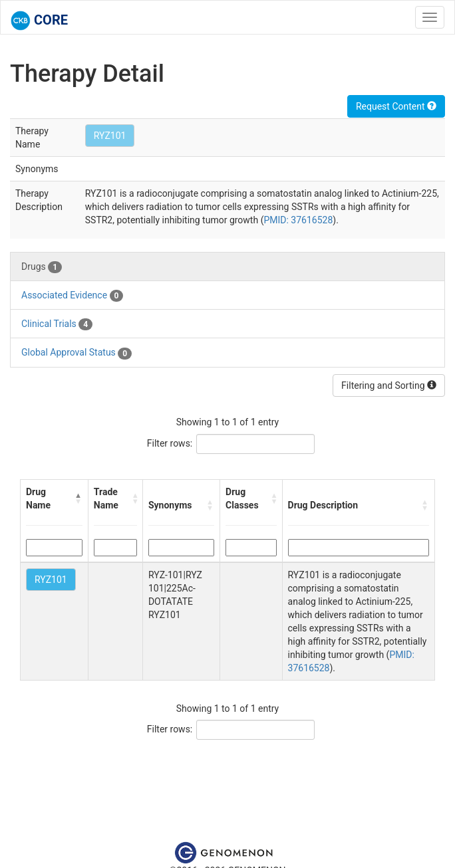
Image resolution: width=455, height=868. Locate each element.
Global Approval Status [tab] (76, 353)
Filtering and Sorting (389, 385)
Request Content (396, 106)
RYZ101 (110, 136)
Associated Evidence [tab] (72, 296)
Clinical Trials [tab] (57, 324)
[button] (78, 498)
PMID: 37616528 (298, 220)
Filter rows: (170, 443)
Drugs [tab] (42, 267)
